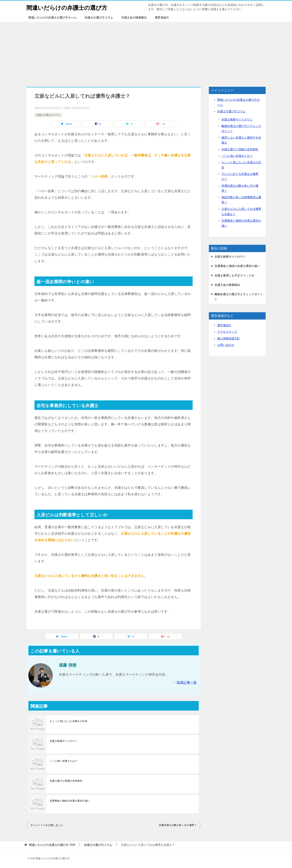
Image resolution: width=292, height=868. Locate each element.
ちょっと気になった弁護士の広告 (69, 721)
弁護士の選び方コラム (99, 17)
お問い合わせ (226, 345)
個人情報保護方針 (229, 338)
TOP (52, 845)
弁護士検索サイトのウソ (63, 741)
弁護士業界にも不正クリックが (234, 275)
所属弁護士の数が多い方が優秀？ (178, 825)
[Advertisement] (146, 52)
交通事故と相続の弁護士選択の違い (70, 801)
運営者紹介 (162, 17)
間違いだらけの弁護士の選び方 (70, 7)
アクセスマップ (227, 332)
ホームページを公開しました (47, 825)
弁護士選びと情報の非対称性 (66, 781)
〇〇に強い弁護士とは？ (63, 761)
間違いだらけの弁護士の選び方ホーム (53, 17)
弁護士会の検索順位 (134, 17)
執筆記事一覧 (187, 682)
